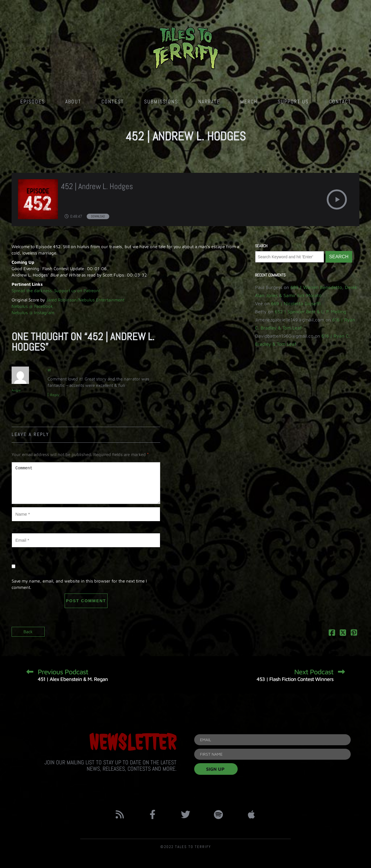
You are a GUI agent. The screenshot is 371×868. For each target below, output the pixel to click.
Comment (86, 483)
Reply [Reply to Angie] (55, 395)
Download (98, 216)
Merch (249, 101)
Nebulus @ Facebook (32, 306)
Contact (340, 101)
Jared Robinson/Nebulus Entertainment (85, 300)
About (73, 101)
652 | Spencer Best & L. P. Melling (310, 312)
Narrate (209, 101)
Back (28, 632)
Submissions (161, 101)
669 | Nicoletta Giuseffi (296, 303)
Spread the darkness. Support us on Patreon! (56, 291)
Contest (113, 101)
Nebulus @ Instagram (33, 313)
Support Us (293, 101)
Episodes (33, 101)
